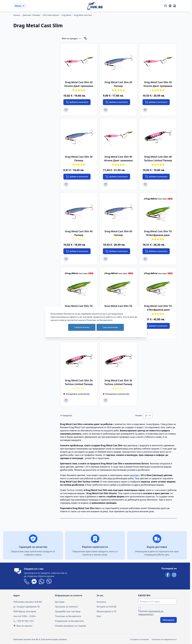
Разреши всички (82, 327)
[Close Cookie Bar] (144, 309)
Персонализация (110, 327)
